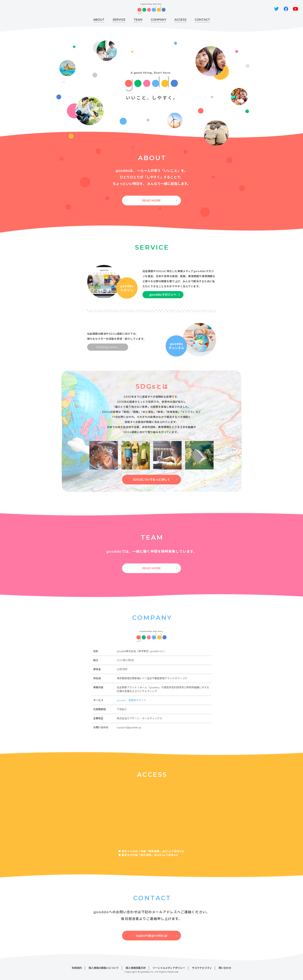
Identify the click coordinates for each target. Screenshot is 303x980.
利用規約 (77, 968)
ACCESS (180, 20)
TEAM (138, 20)
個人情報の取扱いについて (104, 968)
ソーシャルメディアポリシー (169, 968)
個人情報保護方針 (136, 968)
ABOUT (99, 20)
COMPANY (158, 20)
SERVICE (119, 20)
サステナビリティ (202, 968)
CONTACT (202, 20)
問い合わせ (225, 968)
